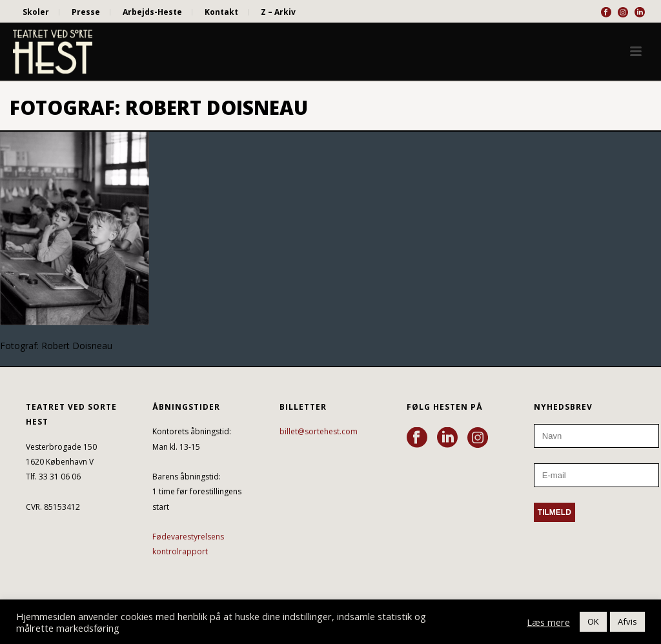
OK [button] (593, 621)
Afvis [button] (627, 621)
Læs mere (548, 622)
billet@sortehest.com (319, 431)
